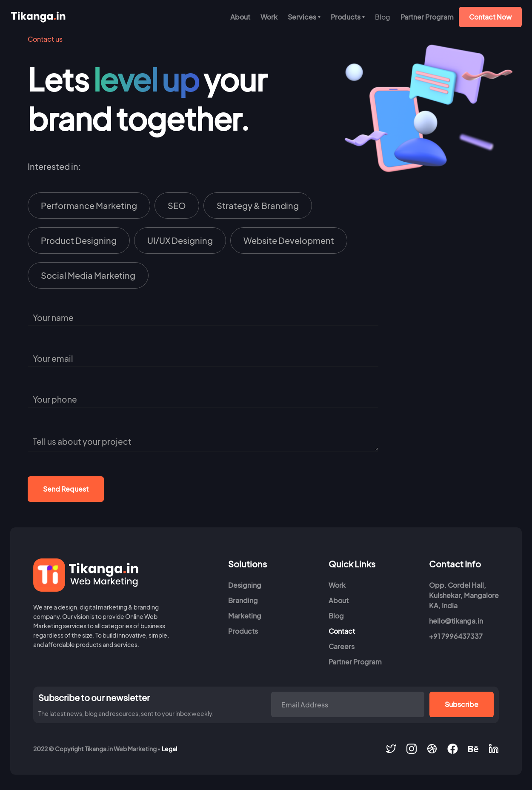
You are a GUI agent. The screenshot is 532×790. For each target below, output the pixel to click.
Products (243, 631)
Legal (169, 749)
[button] (304, 17)
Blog (336, 616)
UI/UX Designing (180, 240)
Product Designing (79, 240)
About (240, 17)
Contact (342, 631)
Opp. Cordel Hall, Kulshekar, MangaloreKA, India (464, 595)
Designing (245, 585)
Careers (342, 646)
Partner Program (427, 17)
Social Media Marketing (88, 275)
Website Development (289, 240)
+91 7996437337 (456, 636)
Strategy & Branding (258, 205)
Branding (243, 600)
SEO (177, 205)
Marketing (245, 616)
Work (269, 17)
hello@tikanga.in (456, 621)
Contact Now (490, 17)
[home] (38, 17)
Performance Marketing (89, 205)
